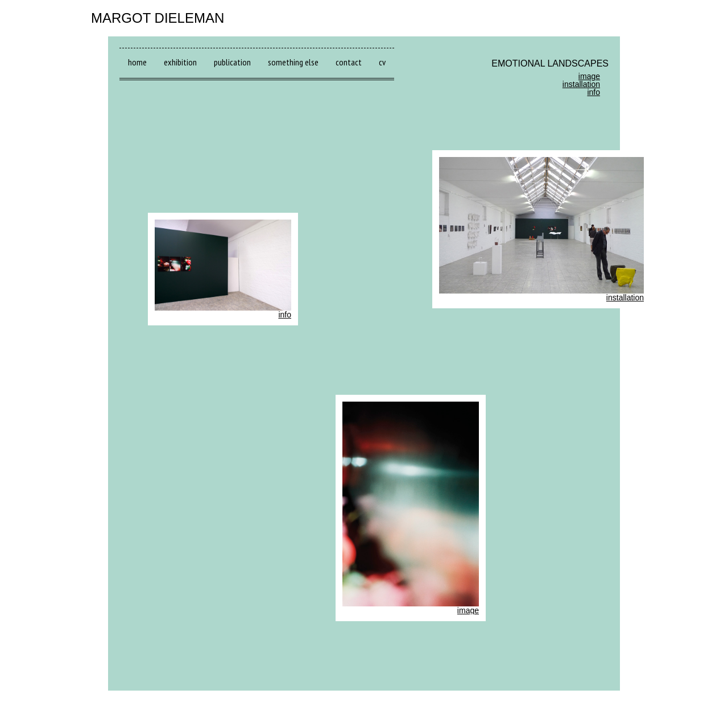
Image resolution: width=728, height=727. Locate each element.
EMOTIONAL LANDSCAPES (550, 63)
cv (382, 62)
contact (349, 62)
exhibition (180, 62)
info (593, 92)
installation (581, 84)
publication (232, 62)
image (589, 76)
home (137, 62)
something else (293, 62)
